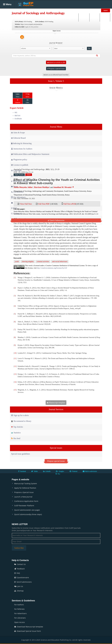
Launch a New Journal (23, 497)
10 (15, 353)
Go (89, 48)
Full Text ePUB (70, 204)
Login (94, 17)
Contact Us (20, 564)
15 (15, 390)
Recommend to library (21, 421)
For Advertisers (20, 613)
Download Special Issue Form (28, 631)
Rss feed (16, 438)
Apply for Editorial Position (25, 488)
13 (15, 374)
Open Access (20, 622)
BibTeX (17, 116)
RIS (16, 112)
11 (15, 358)
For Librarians (20, 618)
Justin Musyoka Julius (23, 187)
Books (66, 10)
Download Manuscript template (29, 627)
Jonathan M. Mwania (62, 187)
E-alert (105, 17)
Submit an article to (56, 62)
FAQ (17, 573)
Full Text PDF (44, 204)
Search (84, 17)
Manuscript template (56, 403)
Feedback (19, 569)
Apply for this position (32, 27)
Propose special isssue (56, 461)
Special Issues (53, 10)
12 (15, 366)
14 (15, 382)
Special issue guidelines (21, 454)
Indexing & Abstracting (21, 143)
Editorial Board (18, 138)
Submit (106, 10)
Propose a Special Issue (24, 492)
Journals (29, 10)
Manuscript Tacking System (26, 483)
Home (19, 10)
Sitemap (19, 591)
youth (17, 262)
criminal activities (43, 262)
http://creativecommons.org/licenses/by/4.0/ (52, 268)
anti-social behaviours (60, 262)
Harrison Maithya (42, 187)
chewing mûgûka (28, 262)
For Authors (19, 605)
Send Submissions (23, 582)
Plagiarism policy (19, 160)
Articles (40, 10)
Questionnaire (22, 578)
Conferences (78, 10)
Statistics (16, 433)
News (89, 10)
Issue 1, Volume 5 (56, 81)
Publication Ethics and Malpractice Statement (30, 154)
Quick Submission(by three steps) (28, 514)
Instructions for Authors (22, 149)
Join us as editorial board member (56, 75)
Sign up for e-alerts (20, 415)
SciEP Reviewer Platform (24, 506)
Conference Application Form (26, 501)
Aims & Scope (18, 133)
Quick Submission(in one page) (27, 510)
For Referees (19, 609)
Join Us (19, 586)
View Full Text (26, 204)
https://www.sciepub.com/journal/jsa (31, 24)
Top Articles (17, 427)
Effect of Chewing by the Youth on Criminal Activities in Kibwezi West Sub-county (57, 181)
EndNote (18, 119)
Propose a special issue (56, 69)
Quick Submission (56, 220)
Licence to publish (20, 165)
